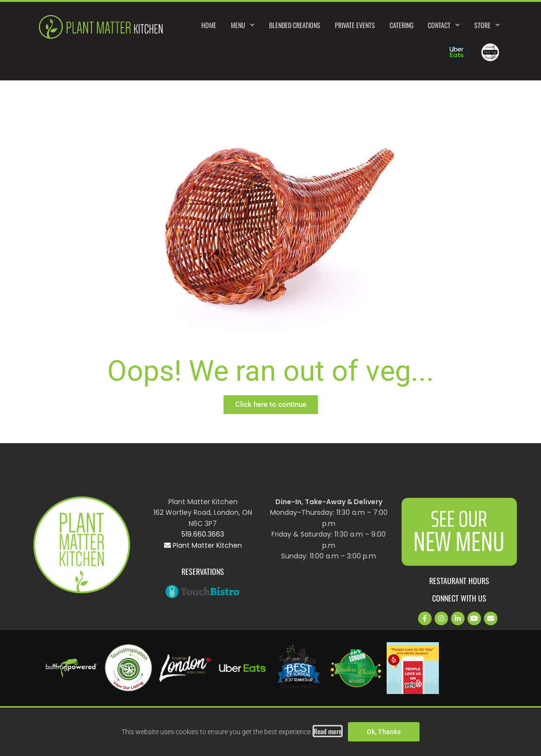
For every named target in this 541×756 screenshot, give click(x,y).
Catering (401, 25)
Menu (243, 25)
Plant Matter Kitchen (203, 545)
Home (209, 25)
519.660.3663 (203, 534)
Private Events (355, 25)
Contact (444, 25)
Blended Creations (295, 25)
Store (487, 25)
